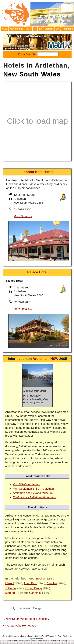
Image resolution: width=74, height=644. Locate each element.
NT (35, 29)
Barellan (52, 583)
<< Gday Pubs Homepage (20, 625)
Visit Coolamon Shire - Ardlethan (33, 489)
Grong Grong (34, 588)
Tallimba (11, 588)
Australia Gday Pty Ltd (59, 636)
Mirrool (10, 583)
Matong (10, 593)
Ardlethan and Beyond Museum (33, 493)
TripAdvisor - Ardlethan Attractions (34, 497)
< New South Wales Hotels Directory (26, 619)
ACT (29, 29)
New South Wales (32, 74)
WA (58, 29)
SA (41, 29)
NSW (4, 29)
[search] (37, 608)
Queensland (17, 29)
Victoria (49, 29)
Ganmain (35, 593)
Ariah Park (30, 583)
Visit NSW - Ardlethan (26, 484)
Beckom (41, 578)
